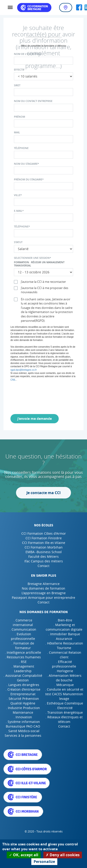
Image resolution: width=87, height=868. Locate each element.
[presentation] (49, 397)
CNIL (13, 380)
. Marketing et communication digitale (64, 627)
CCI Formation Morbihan (44, 547)
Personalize (44, 862)
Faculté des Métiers (43, 556)
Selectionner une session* (32, 258)
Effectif (19, 70)
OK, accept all (24, 855)
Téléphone (21, 148)
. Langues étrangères (23, 685)
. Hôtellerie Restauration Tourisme (64, 646)
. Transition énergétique (64, 712)
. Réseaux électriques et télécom (64, 719)
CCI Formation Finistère (44, 538)
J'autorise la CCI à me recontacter (40, 282)
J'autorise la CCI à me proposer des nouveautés (41, 290)
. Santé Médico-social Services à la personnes (23, 733)
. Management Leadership (23, 669)
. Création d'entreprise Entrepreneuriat (23, 692)
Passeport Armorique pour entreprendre (43, 598)
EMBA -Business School (44, 552)
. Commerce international (23, 622)
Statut (18, 242)
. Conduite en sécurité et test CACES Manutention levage (64, 694)
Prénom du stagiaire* (29, 179)
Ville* (18, 195)
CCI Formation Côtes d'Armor (44, 533)
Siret (17, 85)
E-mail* (19, 211)
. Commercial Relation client (64, 655)
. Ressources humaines (23, 657)
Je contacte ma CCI (43, 493)
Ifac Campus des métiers (44, 561)
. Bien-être (64, 620)
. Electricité (64, 708)
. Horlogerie (64, 671)
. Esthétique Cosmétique (64, 703)
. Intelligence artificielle (23, 652)
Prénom (19, 117)
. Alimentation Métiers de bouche (64, 678)
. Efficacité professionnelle (64, 664)
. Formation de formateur (23, 646)
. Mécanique (64, 685)
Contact (43, 566)
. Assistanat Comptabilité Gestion (23, 678)
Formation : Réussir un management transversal (39, 264)
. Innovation (23, 717)
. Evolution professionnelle (23, 636)
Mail (17, 132)
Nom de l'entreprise (28, 54)
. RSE (23, 662)
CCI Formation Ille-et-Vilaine (44, 543)
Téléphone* (22, 227)
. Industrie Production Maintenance (23, 710)
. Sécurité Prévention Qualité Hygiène (23, 701)
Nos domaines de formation (43, 588)
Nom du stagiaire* (26, 164)
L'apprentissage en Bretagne (44, 593)
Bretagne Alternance (44, 584)
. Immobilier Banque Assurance (64, 636)
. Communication (23, 629)
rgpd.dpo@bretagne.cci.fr (24, 370)
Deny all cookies (63, 855)
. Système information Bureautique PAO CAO (23, 724)
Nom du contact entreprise (33, 101)
